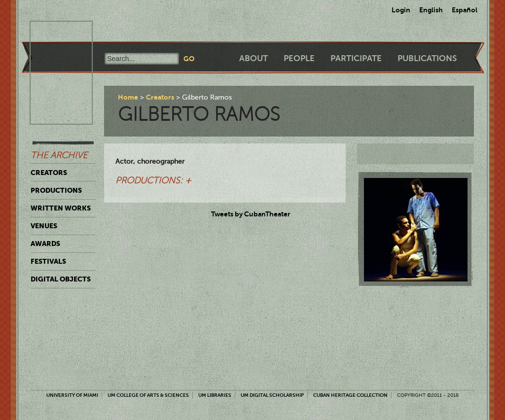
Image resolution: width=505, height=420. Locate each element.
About (253, 58)
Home (128, 97)
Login (401, 10)
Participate (356, 58)
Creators (49, 173)
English (431, 10)
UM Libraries (215, 395)
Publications (427, 58)
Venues (44, 226)
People (299, 58)
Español (465, 10)
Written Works (61, 208)
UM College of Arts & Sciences (148, 395)
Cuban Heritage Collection (350, 395)
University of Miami (72, 395)
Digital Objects (61, 279)
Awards (45, 244)
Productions (56, 190)
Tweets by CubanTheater (251, 214)
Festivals (48, 261)
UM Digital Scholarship (272, 395)
